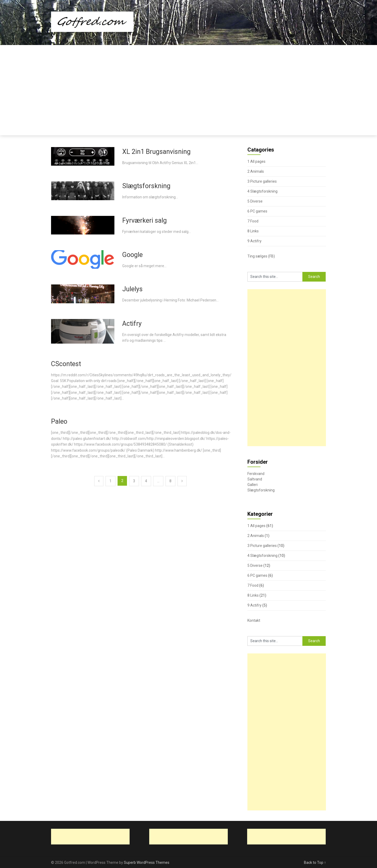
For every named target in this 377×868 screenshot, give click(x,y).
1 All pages (256, 161)
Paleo (59, 421)
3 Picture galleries (262, 181)
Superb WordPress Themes (147, 863)
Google (132, 255)
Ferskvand (256, 474)
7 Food (253, 221)
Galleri (253, 485)
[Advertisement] (188, 84)
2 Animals (256, 171)
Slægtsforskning (146, 186)
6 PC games (257, 211)
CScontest (66, 364)
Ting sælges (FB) (261, 256)
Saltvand (255, 479)
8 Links (253, 231)
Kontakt (254, 620)
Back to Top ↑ (315, 863)
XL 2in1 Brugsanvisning (156, 152)
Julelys (132, 289)
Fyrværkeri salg (145, 220)
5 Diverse (255, 201)
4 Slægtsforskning (262, 191)
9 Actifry (254, 241)
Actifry (132, 324)
